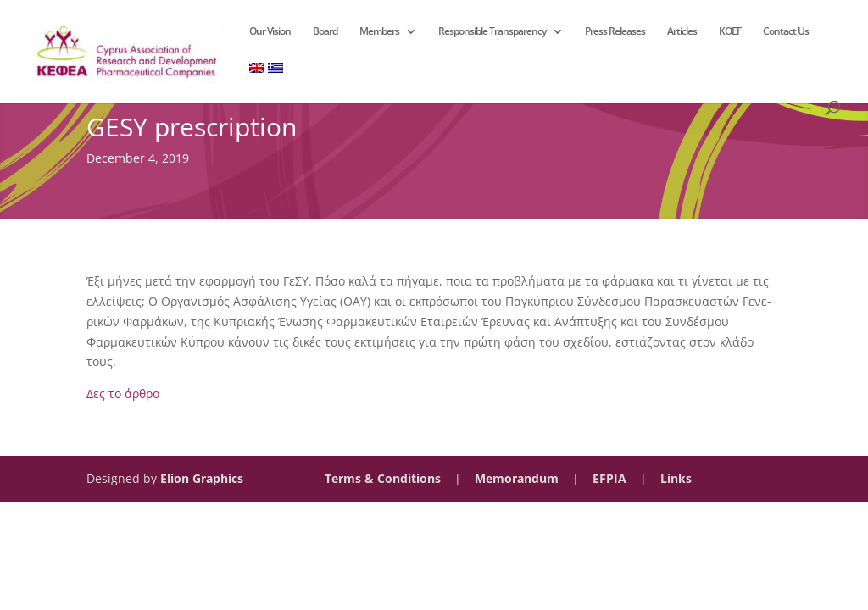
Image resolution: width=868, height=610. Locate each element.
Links (676, 478)
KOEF (730, 32)
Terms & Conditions (383, 478)
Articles (682, 32)
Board (325, 32)
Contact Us (786, 32)
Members (379, 32)
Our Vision (270, 32)
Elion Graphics (202, 478)
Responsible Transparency (492, 32)
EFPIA (609, 478)
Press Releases (615, 32)
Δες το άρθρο (123, 394)
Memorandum (517, 478)
